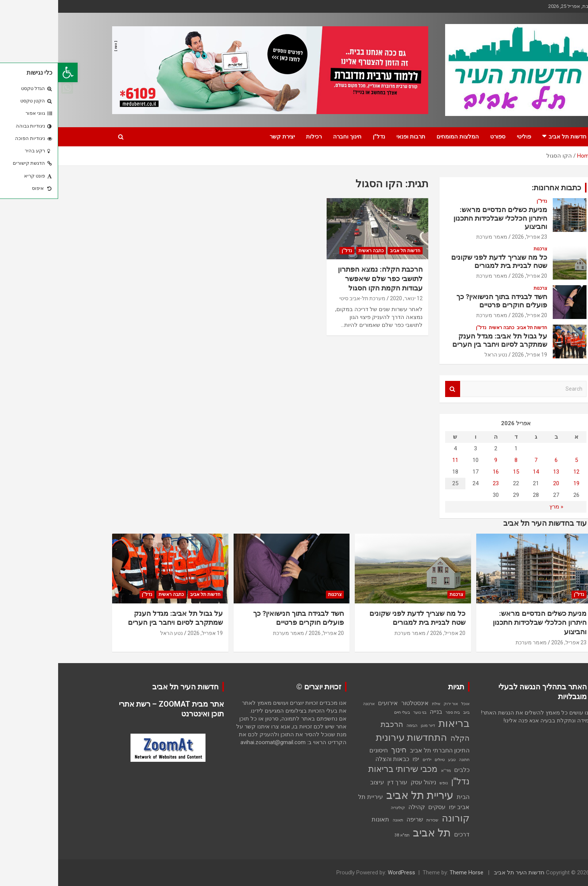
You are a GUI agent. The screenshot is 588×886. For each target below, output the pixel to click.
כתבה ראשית (313, 251)
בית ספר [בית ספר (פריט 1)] (394, 712)
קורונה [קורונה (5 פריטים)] (397, 818)
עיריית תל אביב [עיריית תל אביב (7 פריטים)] (362, 795)
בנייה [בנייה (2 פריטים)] (378, 712)
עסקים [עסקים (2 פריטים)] (379, 807)
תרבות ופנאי (353, 137)
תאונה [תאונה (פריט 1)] (340, 820)
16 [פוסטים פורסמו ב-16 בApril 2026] (438, 472)
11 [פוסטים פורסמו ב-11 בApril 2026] (397, 460)
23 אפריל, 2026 (471, 237)
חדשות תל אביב (509, 137)
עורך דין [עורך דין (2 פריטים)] (339, 782)
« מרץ (498, 507)
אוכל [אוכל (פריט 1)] (407, 704)
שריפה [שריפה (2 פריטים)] (357, 819)
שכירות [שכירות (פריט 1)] (374, 820)
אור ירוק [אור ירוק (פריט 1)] (393, 704)
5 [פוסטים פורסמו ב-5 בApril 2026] (518, 460)
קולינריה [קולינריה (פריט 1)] (340, 808)
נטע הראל (438, 355)
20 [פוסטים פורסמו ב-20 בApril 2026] (498, 483)
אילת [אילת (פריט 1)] (378, 704)
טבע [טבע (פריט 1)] (394, 760)
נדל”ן (321, 137)
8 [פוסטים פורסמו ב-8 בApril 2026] (458, 460)
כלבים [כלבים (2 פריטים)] (404, 770)
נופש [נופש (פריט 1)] (385, 783)
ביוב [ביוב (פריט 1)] (408, 712)
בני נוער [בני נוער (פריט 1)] (362, 712)
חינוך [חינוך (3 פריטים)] (341, 750)
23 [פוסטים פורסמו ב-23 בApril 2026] (438, 483)
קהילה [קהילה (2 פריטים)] (358, 807)
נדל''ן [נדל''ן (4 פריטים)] (402, 781)
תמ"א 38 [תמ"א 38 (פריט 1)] (344, 835)
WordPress (343, 872)
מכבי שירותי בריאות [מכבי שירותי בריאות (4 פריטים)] (345, 769)
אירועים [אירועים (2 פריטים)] (330, 703)
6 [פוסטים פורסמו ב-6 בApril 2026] (498, 460)
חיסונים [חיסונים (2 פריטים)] (320, 750)
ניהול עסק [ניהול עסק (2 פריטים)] (365, 782)
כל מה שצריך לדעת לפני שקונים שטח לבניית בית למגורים (441, 262)
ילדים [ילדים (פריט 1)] (369, 760)
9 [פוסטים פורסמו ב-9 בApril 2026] (438, 460)
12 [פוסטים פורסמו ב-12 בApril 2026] (518, 472)
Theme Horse (408, 872)
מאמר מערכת (434, 237)
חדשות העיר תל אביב (461, 872)
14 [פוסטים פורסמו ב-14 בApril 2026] (478, 472)
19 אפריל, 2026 (471, 355)
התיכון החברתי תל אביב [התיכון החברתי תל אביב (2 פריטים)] (382, 750)
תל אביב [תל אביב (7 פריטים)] (374, 833)
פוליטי (466, 137)
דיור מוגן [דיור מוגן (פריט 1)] (370, 726)
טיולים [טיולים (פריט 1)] (382, 760)
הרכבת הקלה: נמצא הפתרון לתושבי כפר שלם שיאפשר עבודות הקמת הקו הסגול (322, 278)
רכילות (256, 137)
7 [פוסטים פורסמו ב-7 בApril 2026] (478, 460)
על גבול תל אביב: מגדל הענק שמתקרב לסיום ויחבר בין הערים (442, 340)
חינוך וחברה (289, 137)
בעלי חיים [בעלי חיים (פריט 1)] (344, 712)
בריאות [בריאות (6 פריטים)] (396, 723)
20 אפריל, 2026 (471, 276)
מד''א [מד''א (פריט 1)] (388, 771)
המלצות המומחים (400, 137)
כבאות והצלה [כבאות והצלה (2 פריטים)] (334, 759)
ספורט (440, 137)
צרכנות (482, 249)
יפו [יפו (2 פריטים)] (358, 759)
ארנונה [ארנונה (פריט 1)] (311, 704)
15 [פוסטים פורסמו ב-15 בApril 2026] (458, 472)
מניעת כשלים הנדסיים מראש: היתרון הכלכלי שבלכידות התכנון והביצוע (442, 218)
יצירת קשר (224, 137)
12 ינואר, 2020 (348, 298)
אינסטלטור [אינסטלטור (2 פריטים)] (357, 703)
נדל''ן (289, 251)
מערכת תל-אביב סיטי (304, 298)
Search (394, 389)
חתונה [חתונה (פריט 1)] (406, 760)
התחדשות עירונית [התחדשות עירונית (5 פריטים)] (353, 737)
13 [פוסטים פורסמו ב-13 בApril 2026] (498, 472)
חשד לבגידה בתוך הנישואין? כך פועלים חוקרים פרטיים (444, 301)
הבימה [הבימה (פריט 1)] (354, 726)
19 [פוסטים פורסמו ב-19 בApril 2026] (518, 483)
